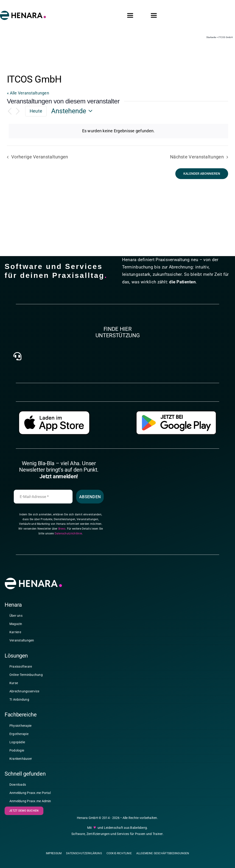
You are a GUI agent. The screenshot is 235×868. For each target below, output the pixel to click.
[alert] (118, 131)
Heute (36, 111)
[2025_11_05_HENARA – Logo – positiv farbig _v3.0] (23, 13)
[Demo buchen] (24, 814)
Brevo (62, 532)
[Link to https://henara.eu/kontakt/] (17, 359)
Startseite (211, 37)
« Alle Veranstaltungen (28, 93)
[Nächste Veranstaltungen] (18, 111)
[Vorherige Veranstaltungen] (10, 111)
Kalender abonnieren (202, 174)
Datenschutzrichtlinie (68, 536)
